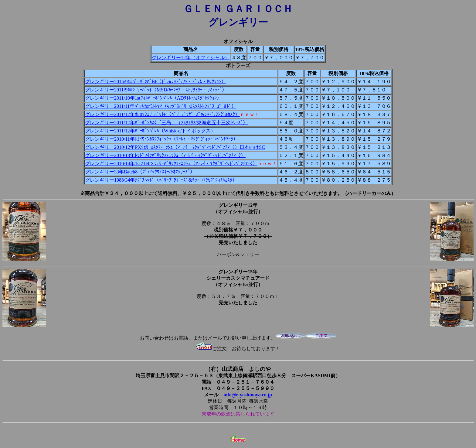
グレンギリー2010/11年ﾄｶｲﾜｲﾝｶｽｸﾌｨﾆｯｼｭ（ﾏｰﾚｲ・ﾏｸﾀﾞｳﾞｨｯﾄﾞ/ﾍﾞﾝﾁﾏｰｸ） (161, 139)
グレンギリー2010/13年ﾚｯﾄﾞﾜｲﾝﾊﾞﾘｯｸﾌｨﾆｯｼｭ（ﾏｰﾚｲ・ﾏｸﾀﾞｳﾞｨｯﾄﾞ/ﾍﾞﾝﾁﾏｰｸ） (165, 155)
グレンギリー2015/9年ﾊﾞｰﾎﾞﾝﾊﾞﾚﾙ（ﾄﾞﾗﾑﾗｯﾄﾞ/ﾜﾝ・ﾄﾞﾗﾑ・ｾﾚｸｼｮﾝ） (156, 82)
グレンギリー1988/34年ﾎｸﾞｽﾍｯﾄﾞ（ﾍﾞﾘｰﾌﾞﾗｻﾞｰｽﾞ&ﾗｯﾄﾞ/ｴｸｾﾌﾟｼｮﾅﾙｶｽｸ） (161, 180)
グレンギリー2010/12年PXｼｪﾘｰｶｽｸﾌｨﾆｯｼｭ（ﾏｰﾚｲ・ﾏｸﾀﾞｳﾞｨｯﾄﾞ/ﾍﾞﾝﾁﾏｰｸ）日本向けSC (175, 147)
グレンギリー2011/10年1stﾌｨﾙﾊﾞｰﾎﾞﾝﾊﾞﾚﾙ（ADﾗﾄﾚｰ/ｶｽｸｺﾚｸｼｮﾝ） (153, 98)
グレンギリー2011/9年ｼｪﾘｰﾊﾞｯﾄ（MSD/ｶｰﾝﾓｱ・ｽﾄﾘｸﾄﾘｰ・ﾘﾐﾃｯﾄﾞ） (156, 90)
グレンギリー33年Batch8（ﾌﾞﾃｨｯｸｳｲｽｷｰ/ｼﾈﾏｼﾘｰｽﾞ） (140, 172)
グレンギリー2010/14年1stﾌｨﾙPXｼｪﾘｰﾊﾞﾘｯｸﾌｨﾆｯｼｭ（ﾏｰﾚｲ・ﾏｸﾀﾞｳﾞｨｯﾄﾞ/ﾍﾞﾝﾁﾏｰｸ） (171, 164)
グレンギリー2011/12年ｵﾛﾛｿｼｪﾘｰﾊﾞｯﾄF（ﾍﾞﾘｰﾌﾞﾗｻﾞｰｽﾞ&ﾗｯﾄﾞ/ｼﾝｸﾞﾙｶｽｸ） (162, 114)
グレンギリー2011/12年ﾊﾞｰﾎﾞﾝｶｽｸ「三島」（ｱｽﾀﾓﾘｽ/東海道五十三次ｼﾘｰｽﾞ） (166, 123)
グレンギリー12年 (238, 205)
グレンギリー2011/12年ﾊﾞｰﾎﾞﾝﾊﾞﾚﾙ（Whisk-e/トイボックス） (150, 131)
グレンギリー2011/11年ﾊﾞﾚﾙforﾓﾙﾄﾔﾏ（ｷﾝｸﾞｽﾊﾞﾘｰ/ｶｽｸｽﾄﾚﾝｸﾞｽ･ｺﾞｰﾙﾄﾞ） (161, 106)
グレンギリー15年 (238, 272)
